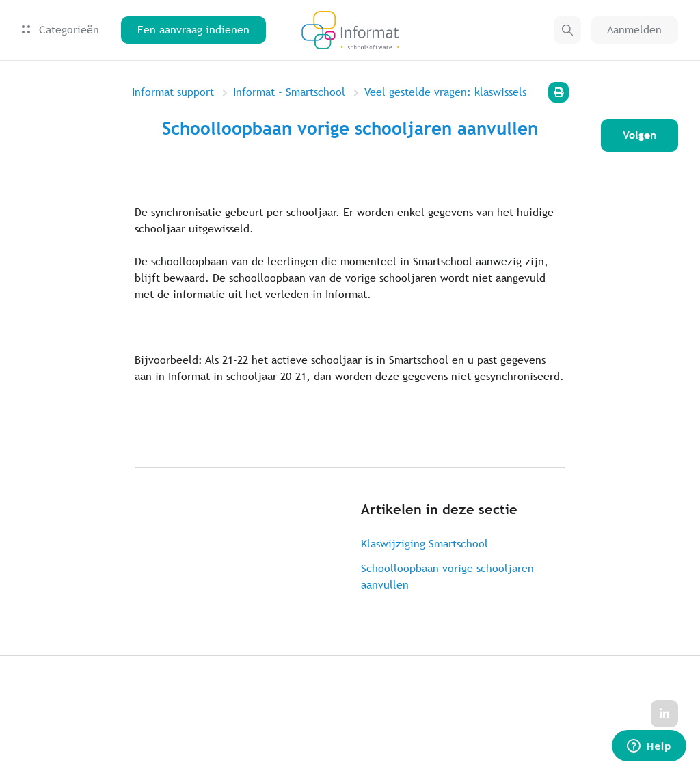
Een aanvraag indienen (193, 30)
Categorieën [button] (60, 30)
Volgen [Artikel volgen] (640, 135)
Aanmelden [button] (634, 30)
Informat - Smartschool (289, 92)
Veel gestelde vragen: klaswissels (445, 92)
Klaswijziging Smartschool (425, 544)
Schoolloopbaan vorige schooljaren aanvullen (447, 577)
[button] (567, 30)
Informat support (173, 92)
